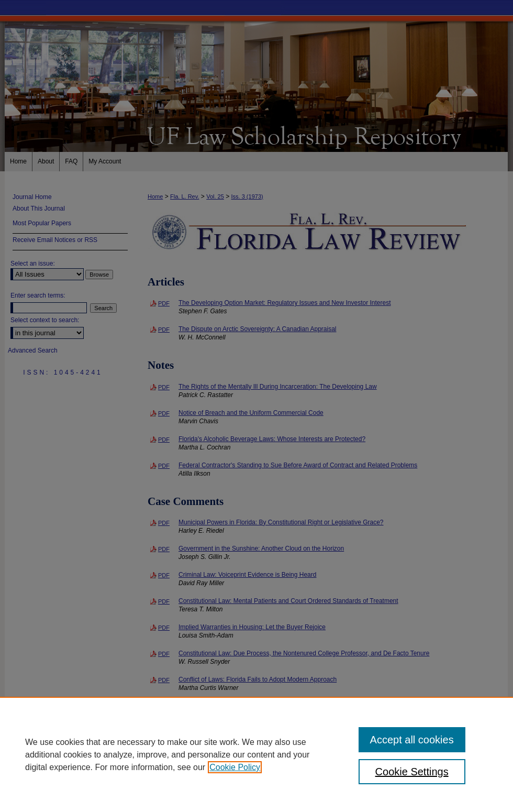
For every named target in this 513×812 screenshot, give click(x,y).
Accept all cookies (412, 740)
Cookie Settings (412, 772)
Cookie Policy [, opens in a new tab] (235, 767)
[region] (256, 754)
